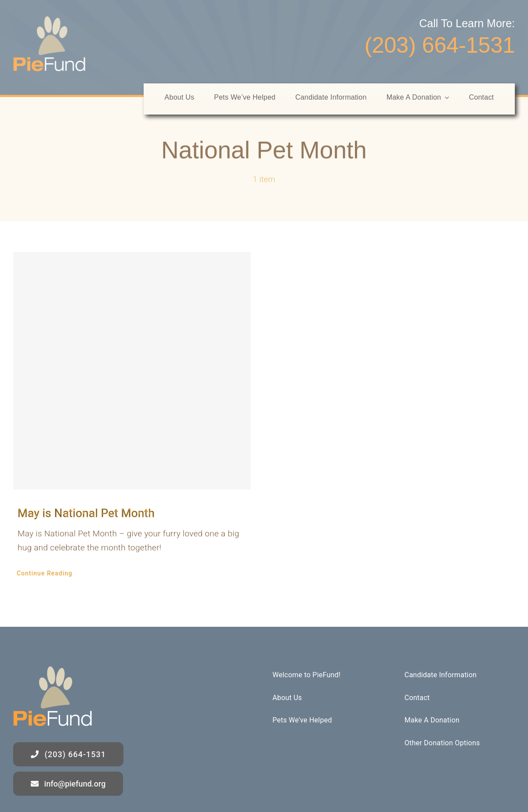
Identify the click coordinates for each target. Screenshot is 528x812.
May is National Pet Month (86, 513)
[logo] (49, 20)
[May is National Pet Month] (132, 371)
